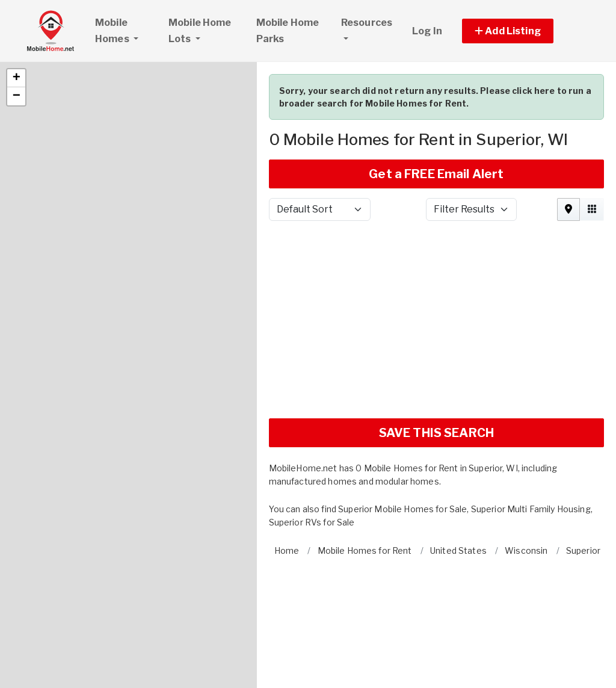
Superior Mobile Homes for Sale (402, 460)
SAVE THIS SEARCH (436, 383)
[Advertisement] (436, 275)
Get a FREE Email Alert (436, 125)
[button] (16, 29)
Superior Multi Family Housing (531, 460)
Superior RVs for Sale (312, 473)
